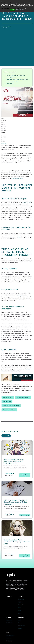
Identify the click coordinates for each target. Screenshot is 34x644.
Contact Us (9, 623)
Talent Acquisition (9, 392)
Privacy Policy (9, 634)
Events (20, 610)
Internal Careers (10, 617)
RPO (20, 590)
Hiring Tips (7, 383)
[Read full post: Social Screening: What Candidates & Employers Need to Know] (17, 510)
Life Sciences (9, 605)
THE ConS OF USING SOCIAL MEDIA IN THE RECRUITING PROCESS (17, 70)
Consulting (21, 581)
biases (20, 277)
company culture (15, 219)
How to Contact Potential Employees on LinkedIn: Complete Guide (14, 444)
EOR (20, 593)
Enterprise (21, 587)
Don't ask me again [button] (20, 10)
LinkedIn (22, 126)
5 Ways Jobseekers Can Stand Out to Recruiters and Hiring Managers (15, 484)
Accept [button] (12, 10)
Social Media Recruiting (11, 388)
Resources (21, 599)
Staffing (20, 584)
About (7, 614)
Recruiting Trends (23, 379)
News (20, 605)
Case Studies (22, 608)
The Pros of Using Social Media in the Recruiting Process (15, 66)
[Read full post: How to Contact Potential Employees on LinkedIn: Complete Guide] (17, 430)
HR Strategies (8, 379)
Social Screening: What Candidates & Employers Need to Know (17, 524)
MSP (20, 595)
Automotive (9, 602)
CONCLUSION (9, 73)
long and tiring (26, 184)
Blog (20, 602)
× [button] (1, 1)
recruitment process (17, 161)
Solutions (21, 579)
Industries (8, 599)
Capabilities (9, 579)
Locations (8, 620)
